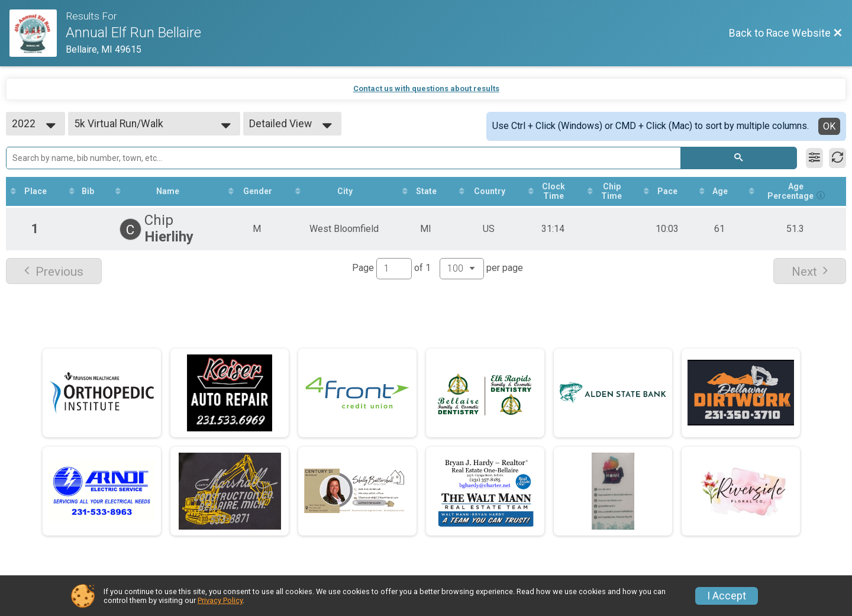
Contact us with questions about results (426, 88)
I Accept (727, 596)
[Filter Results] (814, 158)
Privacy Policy (220, 600)
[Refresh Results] (838, 158)
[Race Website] (38, 33)
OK (829, 126)
